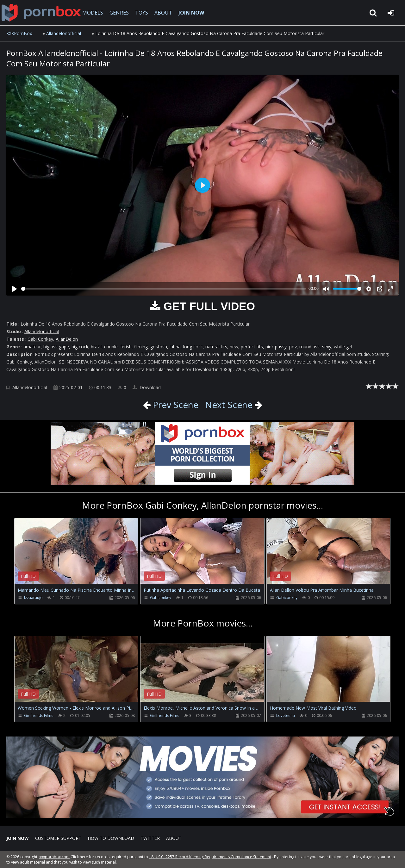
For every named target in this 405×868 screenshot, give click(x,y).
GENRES (119, 13)
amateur (32, 347)
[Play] (15, 289)
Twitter (150, 838)
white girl (343, 347)
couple (111, 347)
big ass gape (56, 347)
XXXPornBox (19, 33)
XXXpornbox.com (41, 13)
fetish (126, 347)
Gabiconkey (161, 598)
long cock (193, 347)
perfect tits (252, 347)
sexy (327, 347)
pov (293, 347)
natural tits (216, 347)
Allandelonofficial (64, 33)
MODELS (93, 13)
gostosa (159, 347)
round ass (309, 347)
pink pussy (276, 347)
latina (175, 347)
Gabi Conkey (40, 339)
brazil (96, 347)
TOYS (142, 13)
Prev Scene (174, 405)
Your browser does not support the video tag (81, 555)
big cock (80, 347)
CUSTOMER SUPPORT (58, 838)
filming (141, 347)
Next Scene (229, 405)
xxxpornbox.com (54, 857)
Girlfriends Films (39, 715)
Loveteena (286, 715)
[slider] (164, 289)
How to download (111, 838)
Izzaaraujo (33, 598)
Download (147, 387)
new (234, 347)
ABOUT (163, 13)
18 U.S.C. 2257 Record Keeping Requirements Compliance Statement (210, 857)
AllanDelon (67, 339)
